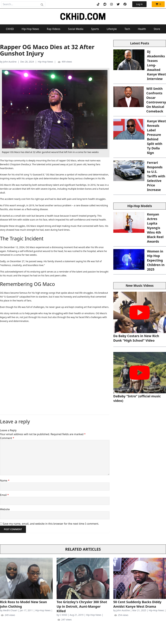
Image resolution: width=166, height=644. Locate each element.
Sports (95, 29)
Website (5, 509)
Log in (139, 4)
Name (5, 481)
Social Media (76, 29)
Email (4, 495)
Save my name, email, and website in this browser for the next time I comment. (51, 524)
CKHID (10, 29)
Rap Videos (54, 29)
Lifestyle (112, 29)
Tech (127, 29)
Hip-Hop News (30, 29)
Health (142, 29)
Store (157, 29)
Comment (7, 438)
